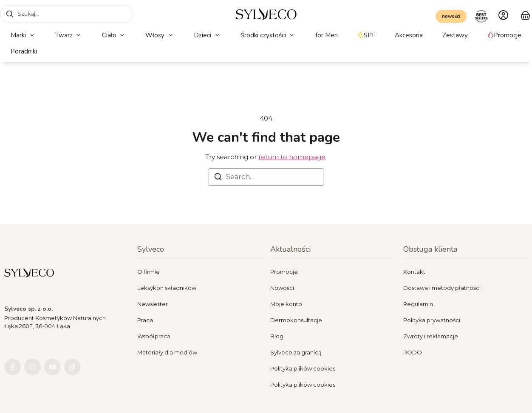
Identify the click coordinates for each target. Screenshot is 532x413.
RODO (413, 352)
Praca (145, 320)
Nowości (282, 288)
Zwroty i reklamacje (431, 336)
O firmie (149, 272)
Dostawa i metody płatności (442, 288)
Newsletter (153, 304)
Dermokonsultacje (296, 320)
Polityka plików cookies (303, 368)
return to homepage (292, 157)
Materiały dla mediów (167, 352)
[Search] (218, 178)
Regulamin (418, 304)
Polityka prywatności (432, 320)
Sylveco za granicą (296, 352)
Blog (277, 336)
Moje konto (286, 304)
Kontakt (414, 272)
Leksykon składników (167, 288)
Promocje (284, 272)
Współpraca (154, 336)
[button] (23, 35)
